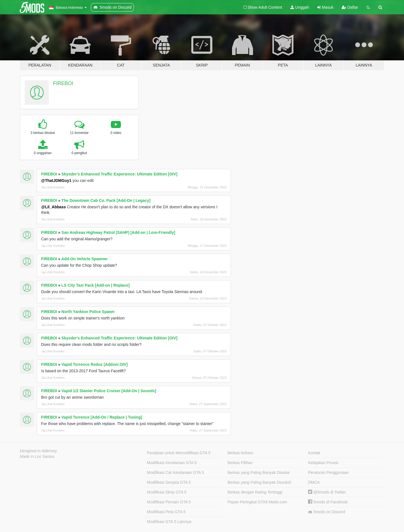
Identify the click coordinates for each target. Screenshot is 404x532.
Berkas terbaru (240, 453)
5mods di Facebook (328, 502)
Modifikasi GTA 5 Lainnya (169, 522)
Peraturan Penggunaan (328, 472)
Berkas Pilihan (240, 463)
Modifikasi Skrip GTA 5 (167, 492)
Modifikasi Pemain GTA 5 (169, 502)
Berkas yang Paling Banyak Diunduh (259, 482)
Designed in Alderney (39, 451)
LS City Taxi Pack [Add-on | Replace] (96, 285)
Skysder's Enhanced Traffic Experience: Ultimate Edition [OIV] (119, 174)
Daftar (350, 7)
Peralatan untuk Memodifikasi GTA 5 (179, 453)
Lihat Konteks (53, 187)
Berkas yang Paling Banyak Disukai (259, 472)
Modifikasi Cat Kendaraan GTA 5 (175, 472)
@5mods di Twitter (327, 492)
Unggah (300, 7)
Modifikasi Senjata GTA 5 (169, 482)
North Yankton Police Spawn (88, 312)
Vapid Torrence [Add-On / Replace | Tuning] (102, 417)
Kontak (314, 453)
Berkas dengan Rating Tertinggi (255, 492)
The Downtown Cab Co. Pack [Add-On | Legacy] (106, 200)
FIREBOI (63, 83)
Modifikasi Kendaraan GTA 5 (172, 463)
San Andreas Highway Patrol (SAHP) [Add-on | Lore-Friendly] (118, 232)
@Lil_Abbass (54, 207)
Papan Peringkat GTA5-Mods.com (257, 502)
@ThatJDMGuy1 (56, 181)
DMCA (314, 482)
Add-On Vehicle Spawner (84, 259)
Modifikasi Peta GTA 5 (166, 512)
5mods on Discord (327, 512)
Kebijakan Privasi (323, 463)
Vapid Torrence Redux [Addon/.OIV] (95, 364)
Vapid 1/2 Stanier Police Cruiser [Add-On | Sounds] (109, 391)
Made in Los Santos (37, 456)
